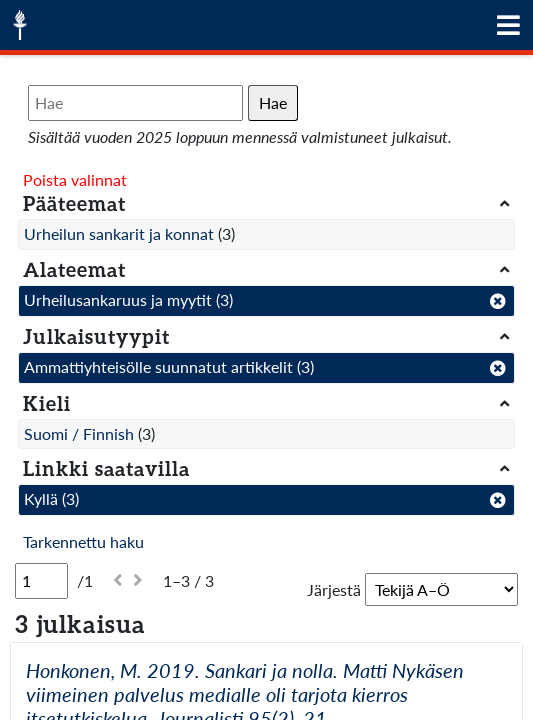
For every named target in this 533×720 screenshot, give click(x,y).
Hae (273, 102)
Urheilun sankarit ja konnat (119, 233)
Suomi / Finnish (79, 433)
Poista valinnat (75, 179)
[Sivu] (41, 581)
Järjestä (334, 589)
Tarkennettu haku (83, 541)
